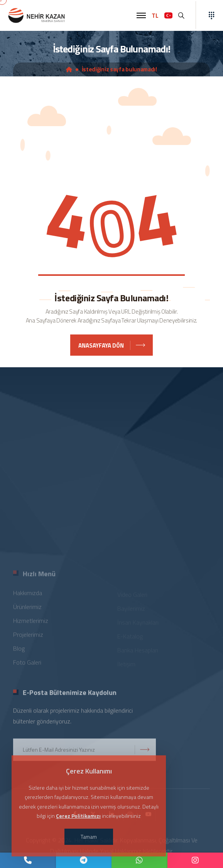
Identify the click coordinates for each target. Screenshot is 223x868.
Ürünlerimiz (27, 610)
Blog (19, 651)
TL (155, 15)
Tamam (89, 837)
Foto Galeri (27, 665)
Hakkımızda (28, 596)
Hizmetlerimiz (31, 623)
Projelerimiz (28, 637)
